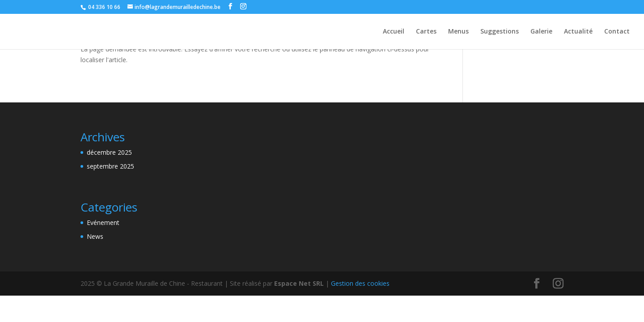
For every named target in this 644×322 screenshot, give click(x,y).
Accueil (394, 32)
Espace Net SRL (299, 283)
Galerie (541, 32)
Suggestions (500, 32)
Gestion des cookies (360, 283)
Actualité (578, 32)
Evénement (103, 222)
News (95, 236)
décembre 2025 (109, 152)
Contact (617, 32)
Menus (458, 32)
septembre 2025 (110, 166)
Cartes (426, 32)
